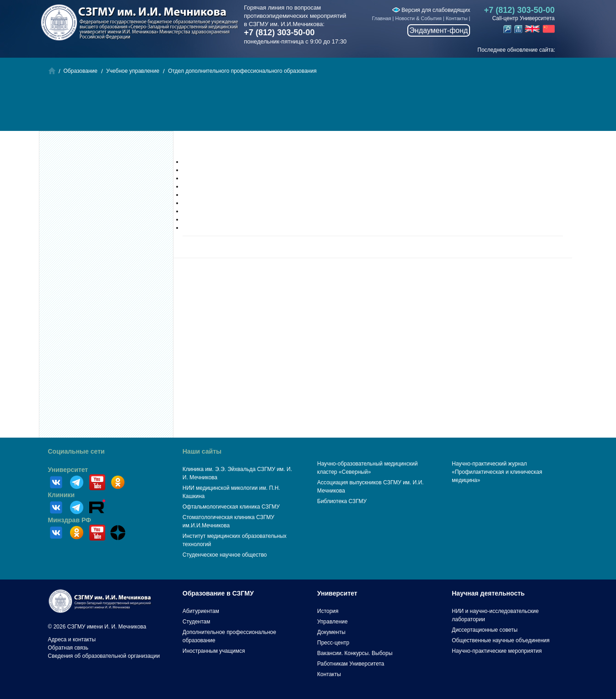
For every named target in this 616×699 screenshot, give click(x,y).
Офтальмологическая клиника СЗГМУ (231, 507)
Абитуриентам (201, 611)
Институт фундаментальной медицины (232, 170)
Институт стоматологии (212, 195)
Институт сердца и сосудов (217, 219)
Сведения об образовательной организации (104, 656)
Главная (382, 18)
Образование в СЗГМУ (218, 593)
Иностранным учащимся (214, 651)
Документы (331, 632)
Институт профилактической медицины (233, 178)
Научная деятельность (488, 593)
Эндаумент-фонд (439, 30)
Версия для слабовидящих (431, 10)
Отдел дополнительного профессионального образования (242, 71)
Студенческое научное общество (225, 555)
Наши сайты (202, 451)
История (328, 611)
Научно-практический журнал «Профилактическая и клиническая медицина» (497, 472)
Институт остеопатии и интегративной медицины (245, 228)
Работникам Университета (351, 664)
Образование (81, 71)
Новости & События (419, 18)
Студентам (197, 622)
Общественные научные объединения (501, 640)
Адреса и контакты (72, 639)
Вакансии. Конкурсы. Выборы (355, 653)
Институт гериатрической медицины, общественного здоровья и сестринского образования (299, 162)
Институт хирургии (206, 203)
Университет (68, 470)
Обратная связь (68, 648)
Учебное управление (133, 71)
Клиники (62, 495)
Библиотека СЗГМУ (342, 501)
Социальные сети (76, 451)
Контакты (457, 18)
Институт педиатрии (208, 186)
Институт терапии (205, 211)
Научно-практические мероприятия (497, 651)
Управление (332, 622)
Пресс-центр (333, 643)
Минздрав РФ (70, 520)
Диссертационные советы (485, 630)
